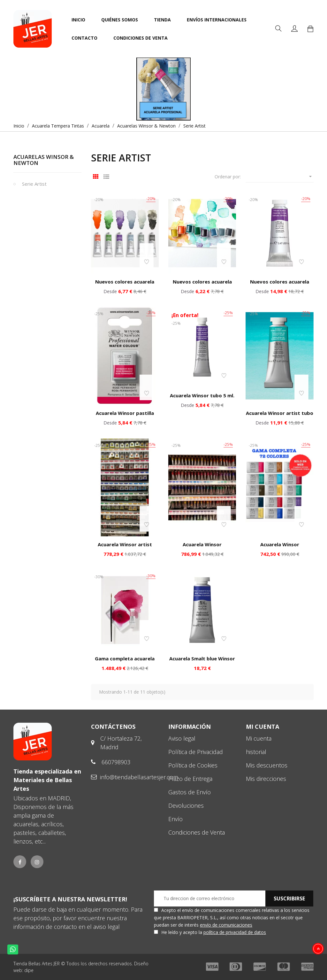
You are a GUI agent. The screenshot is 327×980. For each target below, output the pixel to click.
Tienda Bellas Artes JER (37, 964)
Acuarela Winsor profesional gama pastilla (280, 548)
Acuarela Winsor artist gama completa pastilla (125, 548)
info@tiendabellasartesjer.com (139, 777)
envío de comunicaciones (226, 925)
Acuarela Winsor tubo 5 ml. (202, 395)
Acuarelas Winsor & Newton (44, 160)
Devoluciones (186, 805)
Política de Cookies (193, 765)
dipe (29, 970)
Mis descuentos (267, 765)
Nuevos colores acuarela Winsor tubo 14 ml (280, 285)
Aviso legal (182, 738)
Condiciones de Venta (197, 832)
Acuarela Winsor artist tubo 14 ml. (280, 416)
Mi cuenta (259, 738)
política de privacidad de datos (235, 932)
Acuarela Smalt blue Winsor (202, 658)
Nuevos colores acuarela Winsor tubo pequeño (125, 285)
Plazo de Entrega (190, 779)
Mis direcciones (266, 779)
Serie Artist (34, 184)
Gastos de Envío (190, 792)
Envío (175, 819)
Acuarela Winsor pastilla (125, 413)
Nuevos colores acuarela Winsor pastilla (202, 285)
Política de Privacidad (196, 752)
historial (256, 752)
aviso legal (106, 927)
